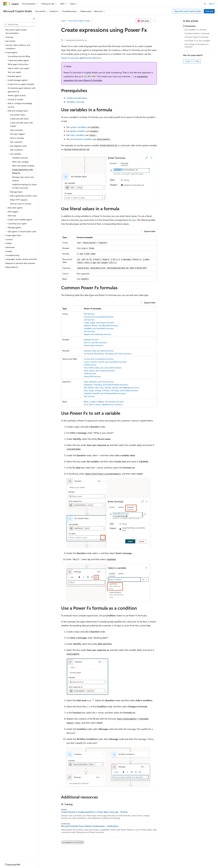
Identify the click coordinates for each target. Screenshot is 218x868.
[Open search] (205, 4)
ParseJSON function (92, 376)
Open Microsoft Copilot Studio (188, 11)
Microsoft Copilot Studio (79, 21)
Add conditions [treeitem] (16, 150)
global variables (78, 131)
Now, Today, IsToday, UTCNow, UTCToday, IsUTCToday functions (111, 390)
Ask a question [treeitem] (16, 142)
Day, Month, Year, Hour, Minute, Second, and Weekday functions (112, 388)
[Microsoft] (5, 4)
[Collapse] (34, 19)
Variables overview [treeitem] (20, 158)
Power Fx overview (70, 58)
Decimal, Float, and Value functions (99, 351)
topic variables (77, 135)
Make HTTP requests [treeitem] (19, 200)
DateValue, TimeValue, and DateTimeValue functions (106, 385)
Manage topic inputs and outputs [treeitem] (23, 179)
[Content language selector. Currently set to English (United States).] (16, 864)
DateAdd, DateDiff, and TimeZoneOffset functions (105, 393)
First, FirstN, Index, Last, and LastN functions (103, 368)
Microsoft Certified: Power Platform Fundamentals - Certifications (90, 826)
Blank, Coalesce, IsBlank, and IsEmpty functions (104, 402)
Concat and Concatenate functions (99, 317)
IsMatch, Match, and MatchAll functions (101, 325)
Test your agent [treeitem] (14, 72)
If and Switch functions (94, 345)
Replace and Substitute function (97, 334)
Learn (64, 21)
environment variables (81, 139)
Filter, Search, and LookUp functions (99, 371)
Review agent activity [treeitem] (17, 95)
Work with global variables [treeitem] (23, 166)
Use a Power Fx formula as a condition (196, 45)
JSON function (90, 373)
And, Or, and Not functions (95, 342)
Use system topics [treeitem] (18, 115)
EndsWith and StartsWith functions (99, 328)
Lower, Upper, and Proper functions (99, 323)
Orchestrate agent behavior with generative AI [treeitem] (22, 90)
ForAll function (90, 365)
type (134, 220)
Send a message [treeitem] (17, 138)
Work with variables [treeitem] (21, 162)
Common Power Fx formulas (196, 37)
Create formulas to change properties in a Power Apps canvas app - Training (94, 812)
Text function (89, 314)
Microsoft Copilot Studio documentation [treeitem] (16, 31)
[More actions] (154, 21)
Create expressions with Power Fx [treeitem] (23, 171)
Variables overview (75, 102)
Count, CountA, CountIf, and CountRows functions (105, 362)
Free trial (209, 11)
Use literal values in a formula (197, 33)
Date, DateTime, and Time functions (99, 382)
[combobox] (19, 24)
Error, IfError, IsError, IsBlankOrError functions (103, 405)
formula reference (93, 58)
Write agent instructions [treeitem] (18, 64)
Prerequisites (190, 26)
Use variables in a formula (195, 30)
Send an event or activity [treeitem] (21, 204)
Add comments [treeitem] (17, 130)
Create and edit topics (77, 98)
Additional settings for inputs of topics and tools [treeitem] (25, 186)
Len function (89, 320)
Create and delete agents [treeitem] (18, 60)
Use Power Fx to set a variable (197, 41)
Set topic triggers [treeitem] (17, 134)
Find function (89, 331)
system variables (78, 127)
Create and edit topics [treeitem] (19, 119)
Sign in (212, 4)
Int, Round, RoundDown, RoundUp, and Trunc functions (108, 354)
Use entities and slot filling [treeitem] (19, 56)
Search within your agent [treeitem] (18, 68)
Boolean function (91, 340)
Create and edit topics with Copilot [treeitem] (21, 124)
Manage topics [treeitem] (16, 192)
